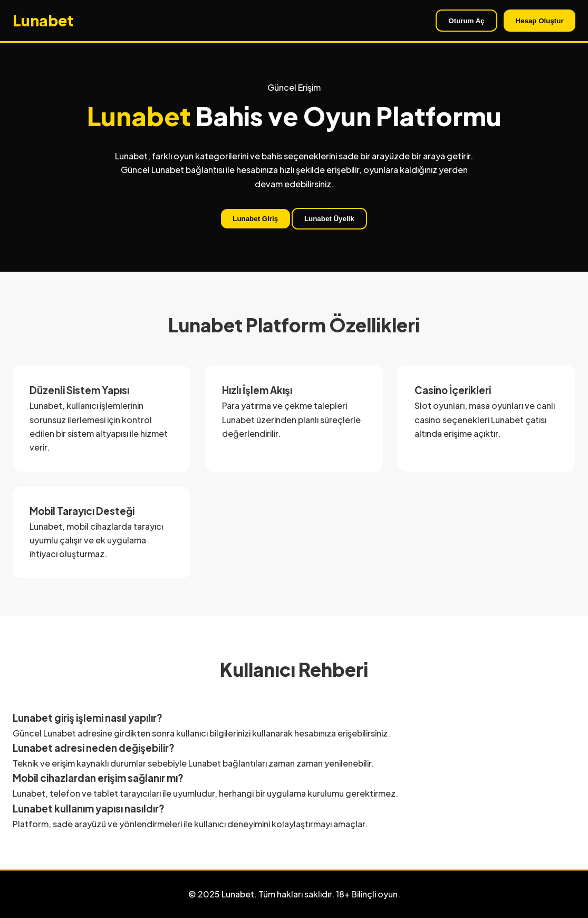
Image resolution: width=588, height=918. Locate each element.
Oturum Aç (466, 21)
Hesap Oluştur (540, 21)
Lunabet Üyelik (329, 219)
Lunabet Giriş (255, 219)
